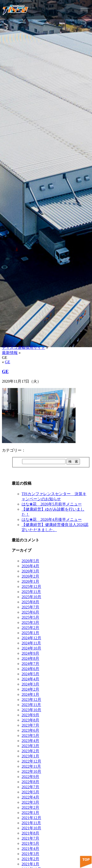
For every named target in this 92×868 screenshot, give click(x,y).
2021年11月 (31, 823)
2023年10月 (31, 710)
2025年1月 (30, 633)
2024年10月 (31, 648)
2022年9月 (30, 777)
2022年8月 (30, 782)
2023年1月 (30, 756)
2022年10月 (31, 771)
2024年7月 (30, 664)
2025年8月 (30, 602)
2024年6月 (30, 669)
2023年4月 (30, 741)
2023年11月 (31, 705)
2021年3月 (30, 854)
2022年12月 (31, 761)
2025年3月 (30, 622)
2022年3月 (30, 802)
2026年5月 (30, 561)
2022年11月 (31, 766)
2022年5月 (30, 792)
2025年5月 (30, 617)
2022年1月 (30, 813)
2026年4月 (30, 566)
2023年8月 (30, 720)
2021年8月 (30, 833)
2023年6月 (30, 730)
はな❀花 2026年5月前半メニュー (52, 504)
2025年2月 (30, 628)
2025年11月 (31, 592)
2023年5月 (30, 736)
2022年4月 (30, 797)
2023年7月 (30, 725)
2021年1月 (30, 864)
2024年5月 (30, 674)
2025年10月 (31, 597)
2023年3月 (30, 746)
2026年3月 (30, 571)
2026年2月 (30, 576)
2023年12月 (31, 700)
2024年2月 (30, 689)
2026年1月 (30, 581)
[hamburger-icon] (84, 10)
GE (7, 362)
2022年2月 (30, 807)
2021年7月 (30, 838)
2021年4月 (30, 849)
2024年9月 (30, 653)
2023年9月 (30, 715)
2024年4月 (30, 679)
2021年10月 (31, 828)
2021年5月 (30, 843)
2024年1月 (30, 694)
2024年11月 (31, 643)
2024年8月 (30, 658)
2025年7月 (30, 607)
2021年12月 (31, 818)
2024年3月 (30, 684)
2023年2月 (30, 751)
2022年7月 (30, 787)
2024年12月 (31, 638)
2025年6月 (30, 612)
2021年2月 (30, 859)
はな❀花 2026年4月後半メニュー (52, 520)
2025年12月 (31, 587)
